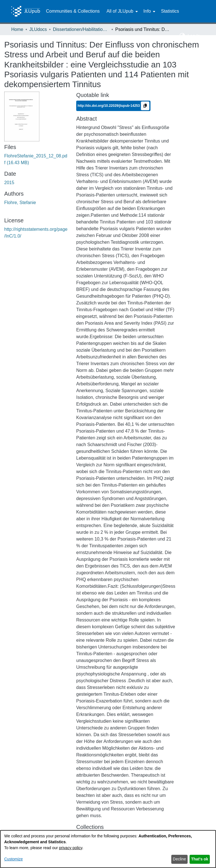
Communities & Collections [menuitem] (73, 11)
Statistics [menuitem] (170, 11)
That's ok (200, 859)
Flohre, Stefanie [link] (20, 203)
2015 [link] (9, 183)
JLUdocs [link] (38, 29)
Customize (13, 859)
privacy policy (71, 848)
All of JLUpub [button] (120, 11)
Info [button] (147, 11)
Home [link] (17, 29)
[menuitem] (122, 11)
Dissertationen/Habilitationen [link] (81, 29)
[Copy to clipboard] (145, 106)
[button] (182, 36)
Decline (180, 859)
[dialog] (108, 849)
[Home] (26, 11)
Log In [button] (194, 36)
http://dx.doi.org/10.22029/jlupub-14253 (109, 105)
